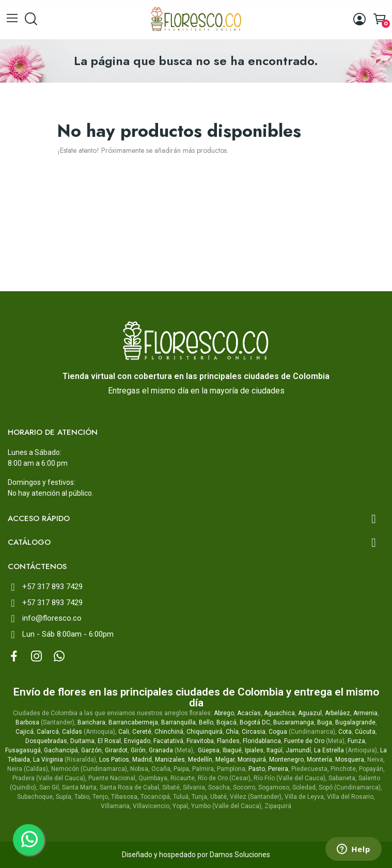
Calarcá (48, 732)
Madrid (142, 760)
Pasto (257, 769)
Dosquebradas (46, 741)
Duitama (82, 741)
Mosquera (350, 760)
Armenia (365, 713)
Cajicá (25, 732)
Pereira (278, 769)
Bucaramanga (294, 722)
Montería (319, 760)
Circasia (254, 732)
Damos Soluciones (240, 855)
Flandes (228, 741)
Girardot (116, 750)
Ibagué (232, 750)
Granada (161, 750)
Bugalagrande (355, 722)
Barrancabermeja (133, 722)
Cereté (142, 732)
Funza (356, 741)
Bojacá (226, 722)
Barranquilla (178, 722)
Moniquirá (252, 760)
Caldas (72, 732)
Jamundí (298, 750)
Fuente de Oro (304, 741)
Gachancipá (61, 750)
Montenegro (286, 760)
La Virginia (48, 760)
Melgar (225, 760)
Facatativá (168, 741)
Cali (124, 732)
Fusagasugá (23, 750)
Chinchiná (169, 732)
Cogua (278, 732)
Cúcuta (365, 732)
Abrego (224, 713)
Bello (206, 722)
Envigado (137, 741)
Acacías (249, 713)
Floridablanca (262, 741)
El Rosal (109, 741)
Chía (232, 732)
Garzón (91, 750)
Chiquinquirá (205, 732)
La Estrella (329, 750)
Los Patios (114, 760)
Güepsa (209, 750)
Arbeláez (338, 713)
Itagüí (275, 750)
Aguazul (310, 713)
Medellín (200, 760)
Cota (345, 732)
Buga (325, 722)
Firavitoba (200, 741)
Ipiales (254, 750)
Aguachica (279, 713)
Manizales (170, 760)
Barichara (91, 722)
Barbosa (27, 722)
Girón (138, 750)
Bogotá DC (255, 722)
